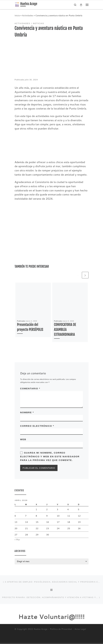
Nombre (27, 413)
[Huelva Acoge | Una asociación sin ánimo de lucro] (17, 5)
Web (23, 440)
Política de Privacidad (61, 630)
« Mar (17, 540)
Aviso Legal (80, 630)
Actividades (28, 15)
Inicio (17, 15)
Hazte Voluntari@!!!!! (52, 618)
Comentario (30, 389)
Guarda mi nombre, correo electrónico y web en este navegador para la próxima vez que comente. (50, 457)
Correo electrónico (37, 426)
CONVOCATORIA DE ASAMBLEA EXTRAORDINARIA (65, 330)
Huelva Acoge (41, 630)
